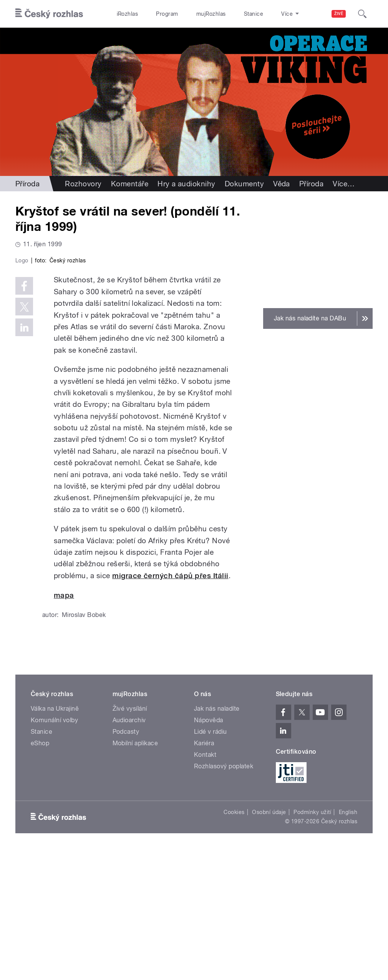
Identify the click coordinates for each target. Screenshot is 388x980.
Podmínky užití (312, 941)
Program (167, 14)
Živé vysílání (130, 837)
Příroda (27, 184)
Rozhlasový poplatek (224, 895)
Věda (282, 184)
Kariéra (204, 871)
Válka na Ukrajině (55, 837)
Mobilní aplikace (135, 871)
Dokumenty (244, 184)
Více (344, 184)
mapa (64, 724)
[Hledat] (362, 14)
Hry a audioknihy (187, 184)
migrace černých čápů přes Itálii (170, 704)
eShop (40, 871)
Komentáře (130, 184)
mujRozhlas (211, 14)
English (348, 941)
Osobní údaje (269, 941)
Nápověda (209, 848)
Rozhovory (83, 184)
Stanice (254, 14)
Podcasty (126, 860)
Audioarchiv (129, 848)
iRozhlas (128, 14)
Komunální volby (54, 848)
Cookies (234, 941)
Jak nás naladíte (217, 837)
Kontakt (205, 883)
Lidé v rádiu (211, 860)
